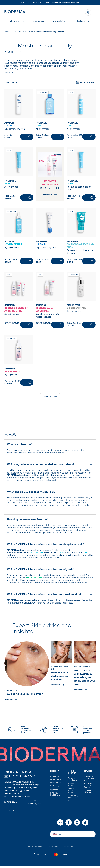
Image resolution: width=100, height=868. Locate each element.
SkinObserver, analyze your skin (89, 780)
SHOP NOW (75, 3)
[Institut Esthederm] (35, 805)
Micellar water (55, 782)
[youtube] (60, 825)
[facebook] (69, 825)
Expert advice (55, 785)
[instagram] (77, 825)
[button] (50, 526)
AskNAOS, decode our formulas (88, 787)
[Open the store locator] (88, 12)
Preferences (68, 849)
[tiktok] (85, 825)
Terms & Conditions (73, 781)
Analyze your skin (87, 734)
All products (55, 778)
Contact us (73, 803)
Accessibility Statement (73, 799)
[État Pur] (11, 813)
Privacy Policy (71, 786)
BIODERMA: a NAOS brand (55, 796)
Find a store (89, 794)
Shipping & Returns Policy (72, 793)
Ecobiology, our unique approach (56, 790)
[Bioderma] (11, 805)
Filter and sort (86, 83)
